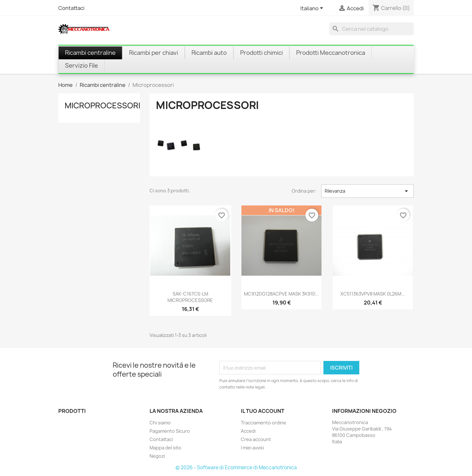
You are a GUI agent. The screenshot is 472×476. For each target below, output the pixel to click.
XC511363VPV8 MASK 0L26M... (373, 294)
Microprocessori (102, 105)
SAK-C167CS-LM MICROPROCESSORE (190, 297)
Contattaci (71, 8)
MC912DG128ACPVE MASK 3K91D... (281, 294)
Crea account (256, 439)
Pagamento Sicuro (170, 431)
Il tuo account (263, 411)
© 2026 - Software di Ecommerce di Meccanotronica (236, 468)
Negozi (157, 456)
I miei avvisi (252, 448)
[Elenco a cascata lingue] (313, 9)
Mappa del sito (165, 448)
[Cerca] (371, 29)
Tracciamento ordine (264, 423)
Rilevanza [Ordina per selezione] (367, 191)
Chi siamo (160, 423)
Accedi (248, 431)
